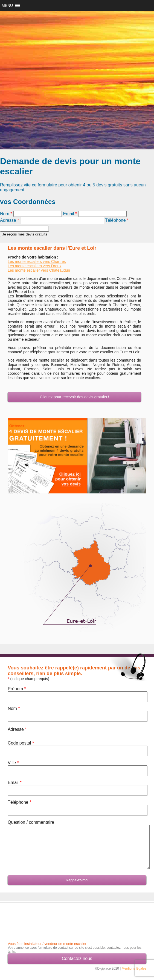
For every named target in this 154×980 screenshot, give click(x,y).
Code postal (21, 743)
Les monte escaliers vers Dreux (34, 266)
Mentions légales (134, 968)
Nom (6, 214)
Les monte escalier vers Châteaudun (39, 270)
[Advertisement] (40, 917)
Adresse (9, 220)
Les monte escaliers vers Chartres (37, 262)
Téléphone (117, 220)
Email (70, 214)
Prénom (17, 689)
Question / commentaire (31, 822)
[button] (7, 5)
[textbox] (62, 221)
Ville (13, 763)
